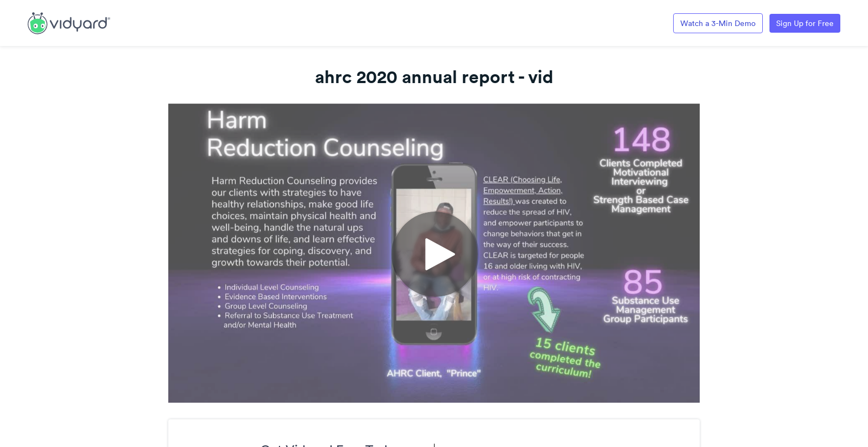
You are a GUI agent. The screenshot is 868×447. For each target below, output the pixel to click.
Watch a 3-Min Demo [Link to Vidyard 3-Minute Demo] (718, 23)
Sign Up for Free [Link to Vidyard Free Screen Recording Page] (805, 23)
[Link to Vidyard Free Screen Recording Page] (69, 22)
